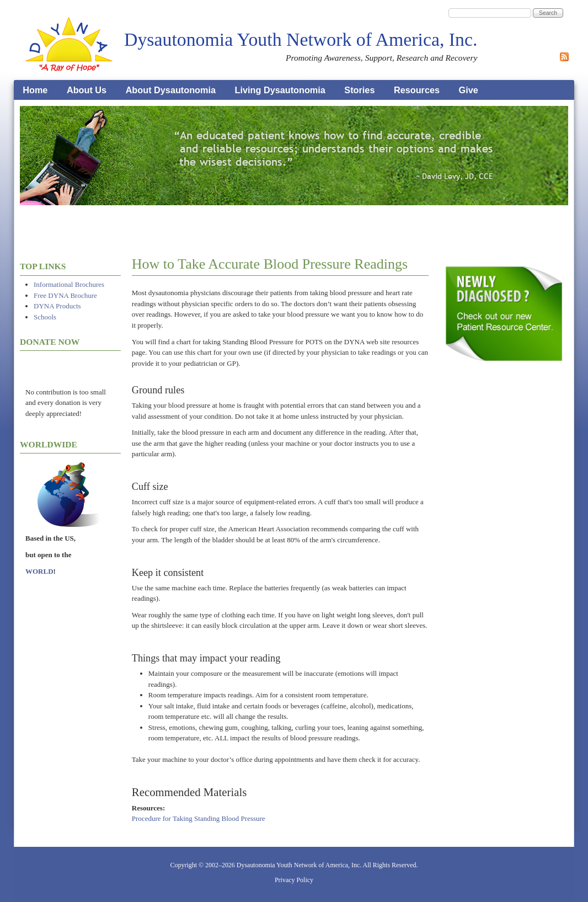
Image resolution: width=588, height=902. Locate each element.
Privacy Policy (294, 880)
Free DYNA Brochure (65, 295)
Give (469, 90)
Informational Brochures (69, 284)
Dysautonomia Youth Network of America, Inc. (301, 39)
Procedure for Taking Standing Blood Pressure (199, 818)
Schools (45, 317)
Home (35, 90)
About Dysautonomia (171, 90)
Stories (359, 90)
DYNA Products (57, 306)
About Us (87, 90)
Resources (417, 90)
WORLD (39, 571)
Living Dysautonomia (280, 90)
